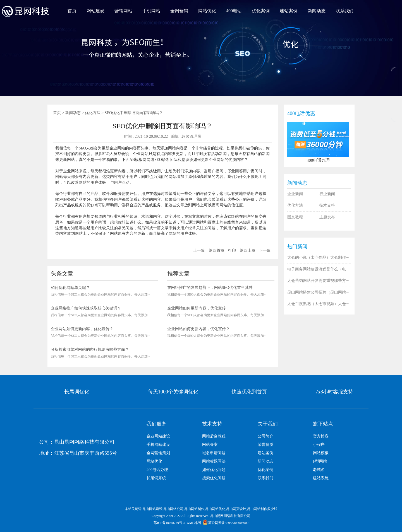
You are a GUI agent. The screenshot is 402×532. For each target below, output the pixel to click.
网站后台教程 (214, 436)
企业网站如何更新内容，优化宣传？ (82, 329)
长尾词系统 (156, 478)
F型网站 (320, 461)
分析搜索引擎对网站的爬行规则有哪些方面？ (90, 350)
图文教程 (295, 217)
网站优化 (207, 11)
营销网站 (123, 11)
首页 (72, 11)
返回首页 (217, 251)
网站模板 (321, 453)
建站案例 (289, 11)
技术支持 (327, 205)
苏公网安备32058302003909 (226, 523)
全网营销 (179, 11)
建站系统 (321, 478)
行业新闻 (327, 194)
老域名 (319, 470)
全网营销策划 (158, 453)
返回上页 (248, 251)
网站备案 (210, 445)
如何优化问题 (214, 470)
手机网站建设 (158, 445)
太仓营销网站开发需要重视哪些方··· (318, 281)
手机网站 (151, 11)
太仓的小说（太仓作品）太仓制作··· (318, 257)
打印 (232, 251)
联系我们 (344, 11)
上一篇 (199, 251)
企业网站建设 (158, 436)
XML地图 (194, 523)
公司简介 (265, 436)
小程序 (319, 445)
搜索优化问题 (214, 478)
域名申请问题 (214, 453)
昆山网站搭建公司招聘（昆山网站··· (318, 292)
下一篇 (265, 251)
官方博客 (321, 436)
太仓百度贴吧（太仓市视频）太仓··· (318, 304)
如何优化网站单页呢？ (70, 288)
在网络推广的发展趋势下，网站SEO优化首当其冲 (210, 288)
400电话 (234, 11)
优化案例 (261, 11)
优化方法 (93, 113)
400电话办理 (157, 470)
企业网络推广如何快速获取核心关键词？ (86, 308)
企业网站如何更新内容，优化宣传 (197, 308)
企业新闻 (295, 194)
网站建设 (95, 11)
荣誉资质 (265, 445)
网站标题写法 (214, 461)
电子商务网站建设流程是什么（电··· (318, 269)
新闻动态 (317, 11)
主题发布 (327, 217)
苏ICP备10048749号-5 (169, 523)
